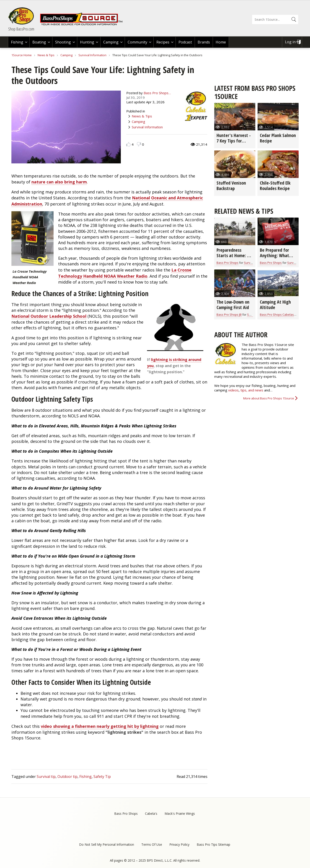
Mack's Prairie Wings (180, 813)
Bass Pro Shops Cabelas (277, 315)
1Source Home (22, 55)
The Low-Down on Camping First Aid (233, 305)
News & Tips (46, 55)
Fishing (17, 42)
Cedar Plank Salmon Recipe (278, 138)
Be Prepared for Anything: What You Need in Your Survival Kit (275, 258)
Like (128, 144)
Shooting (63, 42)
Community (137, 42)
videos (233, 390)
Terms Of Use (152, 844)
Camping (111, 42)
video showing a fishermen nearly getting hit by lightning (100, 726)
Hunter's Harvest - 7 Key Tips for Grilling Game (234, 141)
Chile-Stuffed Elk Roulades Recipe (275, 186)
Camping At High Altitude (275, 305)
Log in (290, 42)
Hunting (87, 42)
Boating (39, 42)
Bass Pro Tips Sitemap (213, 844)
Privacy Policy (179, 844)
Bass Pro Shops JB (229, 315)
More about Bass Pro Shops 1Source (269, 398)
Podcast (185, 42)
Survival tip (46, 777)
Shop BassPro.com (21, 29)
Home (221, 42)
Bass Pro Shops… (157, 93)
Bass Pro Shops (227, 263)
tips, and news (252, 390)
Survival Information (92, 55)
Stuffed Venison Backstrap (231, 186)
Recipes (163, 42)
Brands (204, 42)
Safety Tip (102, 777)
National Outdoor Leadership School (49, 316)
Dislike (139, 144)
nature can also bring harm (59, 182)
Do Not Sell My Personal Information (107, 844)
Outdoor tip (67, 777)
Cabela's (151, 813)
